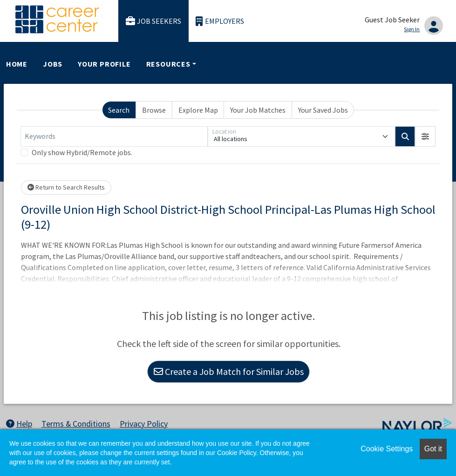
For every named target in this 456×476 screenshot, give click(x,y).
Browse (154, 110)
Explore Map (198, 110)
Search (119, 110)
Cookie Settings (387, 449)
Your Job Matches (258, 110)
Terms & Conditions (76, 424)
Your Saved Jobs (323, 110)
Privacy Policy (144, 424)
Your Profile (104, 64)
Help (19, 424)
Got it (433, 449)
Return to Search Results (66, 187)
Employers (220, 21)
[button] (425, 136)
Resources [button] (168, 64)
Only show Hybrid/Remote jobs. (82, 152)
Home (17, 64)
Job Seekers (154, 21)
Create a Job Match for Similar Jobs (229, 371)
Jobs (53, 64)
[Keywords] (114, 136)
